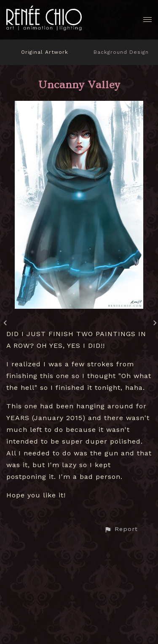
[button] (121, 529)
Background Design (121, 52)
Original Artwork (45, 52)
